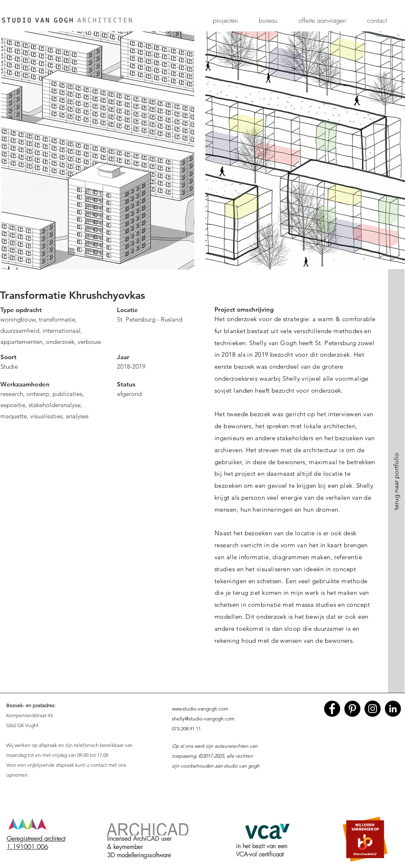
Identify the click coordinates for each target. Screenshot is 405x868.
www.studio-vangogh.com (200, 709)
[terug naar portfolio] (396, 481)
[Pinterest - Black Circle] (352, 709)
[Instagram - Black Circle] (373, 709)
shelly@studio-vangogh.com (203, 719)
